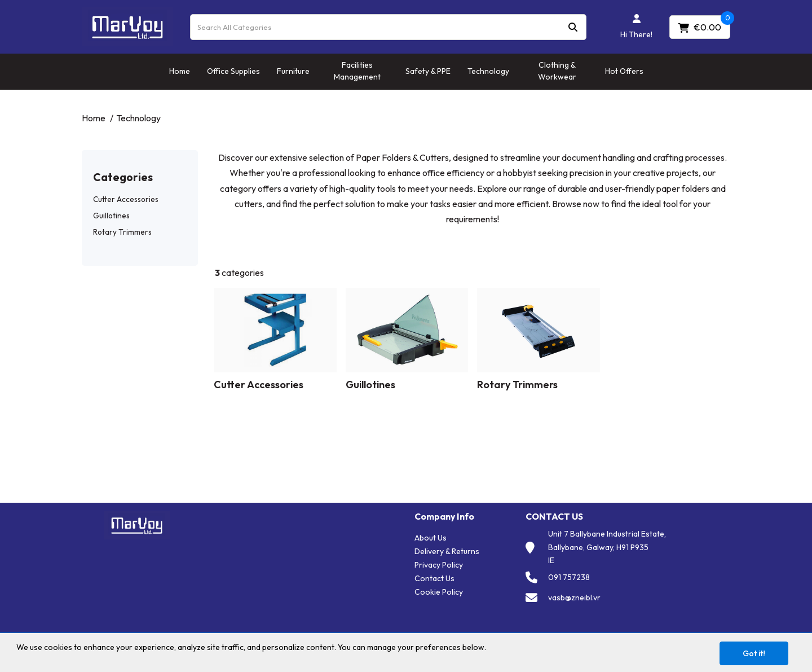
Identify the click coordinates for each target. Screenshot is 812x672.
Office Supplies (233, 71)
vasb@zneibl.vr (574, 598)
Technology (488, 71)
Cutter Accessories (126, 199)
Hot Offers (624, 71)
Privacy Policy (439, 565)
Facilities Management (357, 71)
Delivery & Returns (447, 551)
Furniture (293, 71)
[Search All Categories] (388, 27)
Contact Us (434, 578)
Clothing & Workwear (557, 71)
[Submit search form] (573, 27)
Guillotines (111, 216)
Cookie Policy (439, 592)
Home (180, 71)
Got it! (754, 653)
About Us (431, 538)
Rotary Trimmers (122, 232)
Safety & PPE (428, 71)
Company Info (444, 517)
